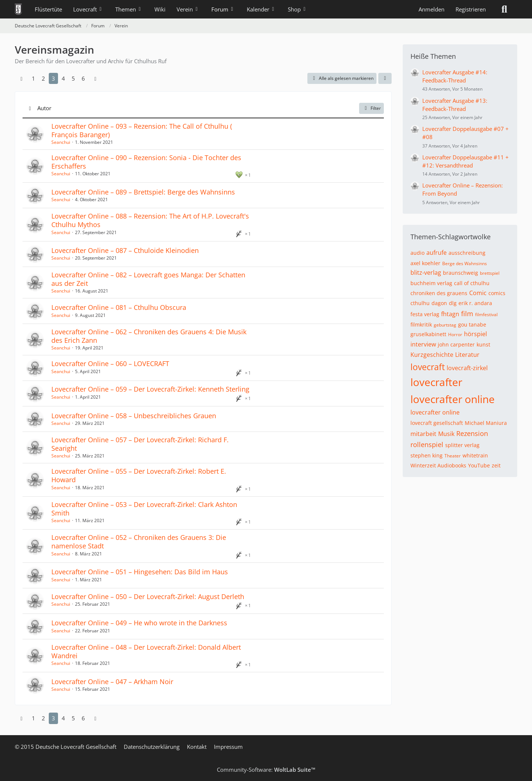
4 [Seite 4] (63, 78)
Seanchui (61, 142)
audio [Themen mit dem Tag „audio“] (417, 253)
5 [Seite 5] (73, 78)
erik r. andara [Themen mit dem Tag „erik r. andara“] (475, 303)
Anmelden (432, 9)
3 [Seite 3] (53, 78)
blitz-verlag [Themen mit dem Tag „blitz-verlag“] (426, 273)
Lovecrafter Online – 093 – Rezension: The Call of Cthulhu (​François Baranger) (142, 130)
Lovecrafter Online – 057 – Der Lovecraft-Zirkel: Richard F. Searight (140, 444)
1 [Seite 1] (33, 78)
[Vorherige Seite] (21, 78)
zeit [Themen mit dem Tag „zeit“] (496, 465)
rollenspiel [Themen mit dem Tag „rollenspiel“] (427, 444)
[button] (385, 78)
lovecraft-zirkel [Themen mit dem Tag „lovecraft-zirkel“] (467, 368)
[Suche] (504, 9)
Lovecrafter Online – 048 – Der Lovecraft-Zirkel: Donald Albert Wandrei (146, 651)
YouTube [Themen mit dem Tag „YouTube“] (479, 465)
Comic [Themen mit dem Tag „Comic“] (478, 293)
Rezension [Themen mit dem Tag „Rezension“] (472, 433)
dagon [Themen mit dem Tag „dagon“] (439, 303)
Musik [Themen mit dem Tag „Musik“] (446, 434)
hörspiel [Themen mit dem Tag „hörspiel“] (475, 334)
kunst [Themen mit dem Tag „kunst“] (483, 344)
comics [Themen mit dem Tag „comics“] (497, 293)
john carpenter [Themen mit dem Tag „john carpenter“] (456, 344)
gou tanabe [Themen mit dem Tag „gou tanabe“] (472, 324)
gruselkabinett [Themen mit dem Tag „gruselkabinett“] (428, 334)
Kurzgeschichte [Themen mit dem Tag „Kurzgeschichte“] (432, 355)
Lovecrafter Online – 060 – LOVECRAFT (110, 364)
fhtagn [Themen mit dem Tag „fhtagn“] (450, 314)
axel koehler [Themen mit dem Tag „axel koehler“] (425, 263)
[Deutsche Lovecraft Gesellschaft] (18, 9)
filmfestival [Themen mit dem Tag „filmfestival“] (486, 315)
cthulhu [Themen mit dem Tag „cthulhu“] (420, 303)
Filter (371, 108)
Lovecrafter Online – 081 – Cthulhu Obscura (119, 307)
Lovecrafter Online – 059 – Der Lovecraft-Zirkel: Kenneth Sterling (150, 389)
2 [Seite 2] (43, 78)
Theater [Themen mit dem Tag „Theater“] (453, 456)
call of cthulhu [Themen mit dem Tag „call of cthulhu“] (472, 283)
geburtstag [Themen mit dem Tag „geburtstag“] (445, 325)
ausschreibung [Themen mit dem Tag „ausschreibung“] (467, 253)
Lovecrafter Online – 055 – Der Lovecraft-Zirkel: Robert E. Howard (139, 475)
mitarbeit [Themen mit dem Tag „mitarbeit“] (423, 434)
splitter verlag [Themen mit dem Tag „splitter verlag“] (462, 445)
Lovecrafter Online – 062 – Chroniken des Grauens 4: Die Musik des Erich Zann (149, 336)
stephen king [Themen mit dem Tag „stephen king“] (427, 455)
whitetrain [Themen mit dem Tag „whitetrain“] (475, 455)
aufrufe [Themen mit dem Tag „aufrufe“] (436, 253)
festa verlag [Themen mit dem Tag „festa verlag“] (425, 314)
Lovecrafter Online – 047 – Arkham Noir (112, 682)
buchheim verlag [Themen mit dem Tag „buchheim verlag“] (431, 283)
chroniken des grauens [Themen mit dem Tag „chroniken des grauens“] (439, 293)
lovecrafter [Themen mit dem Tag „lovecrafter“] (436, 382)
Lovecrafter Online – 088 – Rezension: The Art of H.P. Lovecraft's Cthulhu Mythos (150, 220)
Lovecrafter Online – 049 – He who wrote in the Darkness (139, 623)
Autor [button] (44, 108)
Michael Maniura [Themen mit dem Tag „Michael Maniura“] (486, 423)
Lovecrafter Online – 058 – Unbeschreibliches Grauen (134, 416)
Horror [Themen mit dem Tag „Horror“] (455, 334)
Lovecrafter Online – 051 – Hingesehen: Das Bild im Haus (140, 572)
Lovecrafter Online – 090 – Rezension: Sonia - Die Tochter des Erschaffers (146, 162)
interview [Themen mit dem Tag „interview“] (423, 344)
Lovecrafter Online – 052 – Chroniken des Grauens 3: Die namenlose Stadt (139, 542)
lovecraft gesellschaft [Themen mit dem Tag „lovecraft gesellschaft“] (437, 423)
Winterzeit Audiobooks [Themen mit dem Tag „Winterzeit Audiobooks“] (438, 465)
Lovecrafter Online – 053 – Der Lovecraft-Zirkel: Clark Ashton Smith (144, 509)
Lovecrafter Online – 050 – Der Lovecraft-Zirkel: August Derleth (148, 596)
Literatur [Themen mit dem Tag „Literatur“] (467, 355)
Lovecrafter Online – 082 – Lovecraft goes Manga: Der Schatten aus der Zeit (148, 279)
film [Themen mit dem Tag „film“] (467, 314)
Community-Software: (266, 770)
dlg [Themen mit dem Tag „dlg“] (453, 303)
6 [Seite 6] (83, 78)
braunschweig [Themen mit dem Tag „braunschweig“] (461, 273)
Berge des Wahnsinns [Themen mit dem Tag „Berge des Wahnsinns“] (465, 263)
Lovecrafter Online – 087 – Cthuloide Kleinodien (125, 250)
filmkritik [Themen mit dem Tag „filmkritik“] (421, 324)
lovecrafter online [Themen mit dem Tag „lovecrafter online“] (453, 399)
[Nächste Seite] (95, 78)
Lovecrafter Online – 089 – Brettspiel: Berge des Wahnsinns (143, 192)
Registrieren (471, 9)
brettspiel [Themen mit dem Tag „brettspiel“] (490, 273)
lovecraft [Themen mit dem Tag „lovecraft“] (428, 367)
